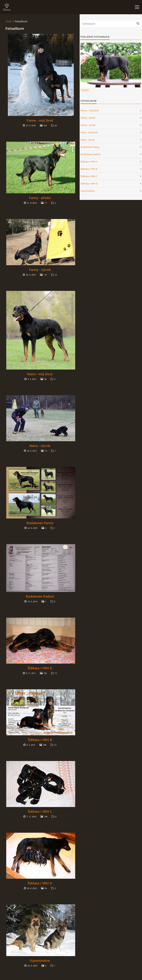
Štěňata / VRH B (40, 740)
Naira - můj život (40, 374)
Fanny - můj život (40, 120)
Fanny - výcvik (40, 270)
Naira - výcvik (40, 446)
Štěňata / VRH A (40, 668)
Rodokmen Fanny (40, 523)
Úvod (8, 21)
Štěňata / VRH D (40, 883)
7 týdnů (85, 90)
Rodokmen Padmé (40, 596)
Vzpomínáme (40, 961)
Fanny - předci (40, 198)
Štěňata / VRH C (40, 811)
